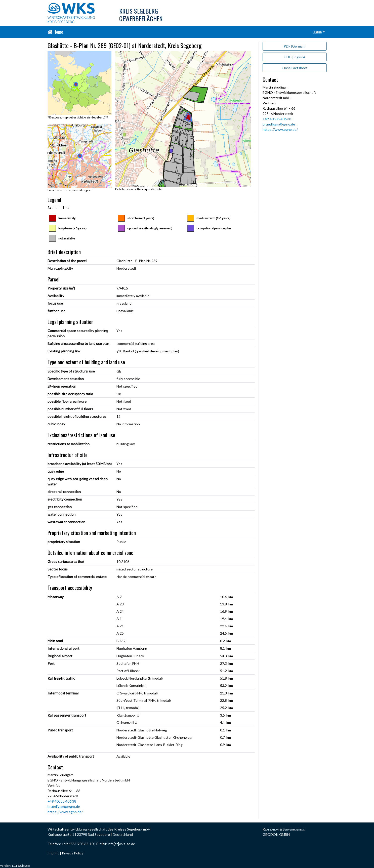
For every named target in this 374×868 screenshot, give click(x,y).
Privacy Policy (73, 853)
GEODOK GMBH (276, 834)
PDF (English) (295, 57)
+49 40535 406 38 (62, 801)
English (317, 32)
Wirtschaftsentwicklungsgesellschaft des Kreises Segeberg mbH (99, 829)
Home (55, 32)
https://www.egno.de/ (65, 812)
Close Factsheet (295, 68)
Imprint (53, 853)
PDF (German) (295, 46)
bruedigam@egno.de (64, 807)
